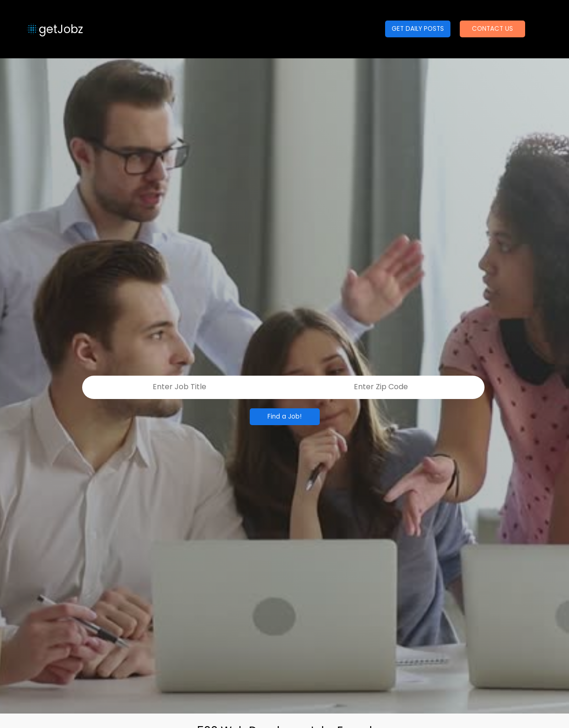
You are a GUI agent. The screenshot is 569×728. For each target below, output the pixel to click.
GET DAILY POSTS (418, 29)
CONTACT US (492, 29)
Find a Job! (284, 416)
